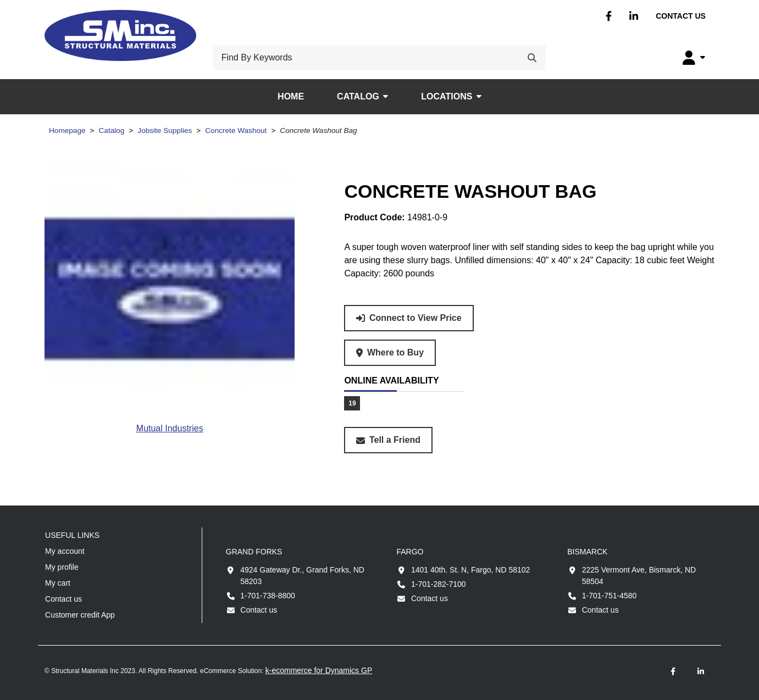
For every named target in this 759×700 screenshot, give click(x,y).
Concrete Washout (236, 130)
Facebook (609, 16)
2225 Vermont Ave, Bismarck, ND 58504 (639, 576)
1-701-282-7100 (439, 584)
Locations (447, 96)
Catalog (358, 96)
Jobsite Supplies (165, 130)
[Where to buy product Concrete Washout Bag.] (390, 353)
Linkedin (634, 16)
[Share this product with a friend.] (388, 440)
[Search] (532, 58)
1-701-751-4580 (610, 596)
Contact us (681, 16)
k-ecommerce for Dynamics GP (319, 670)
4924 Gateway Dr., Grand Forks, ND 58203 (302, 576)
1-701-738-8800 (268, 596)
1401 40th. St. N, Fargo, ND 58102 (470, 570)
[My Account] (694, 58)
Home (291, 96)
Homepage (67, 130)
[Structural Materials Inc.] (120, 35)
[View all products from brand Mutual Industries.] (170, 429)
